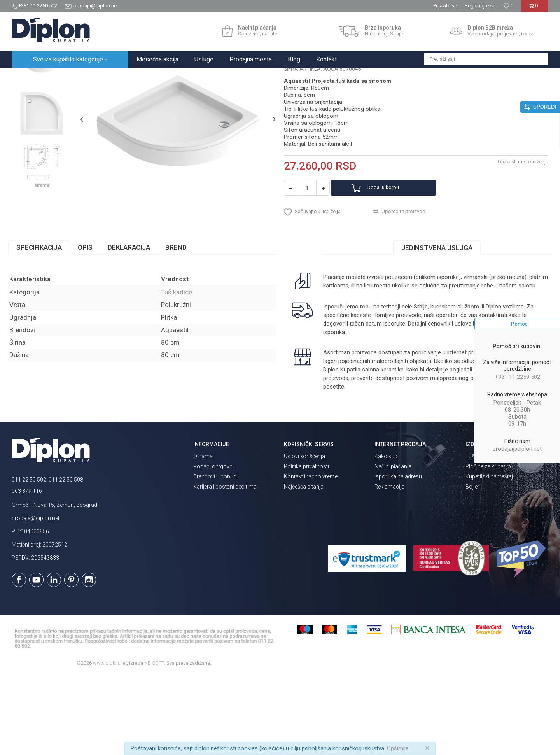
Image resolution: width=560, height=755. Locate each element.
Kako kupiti (388, 536)
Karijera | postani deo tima (225, 566)
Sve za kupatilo (69, 76)
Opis (89, 327)
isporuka (353, 412)
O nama (203, 536)
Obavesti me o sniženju (519, 235)
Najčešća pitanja (304, 566)
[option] (45, 134)
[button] (486, 59)
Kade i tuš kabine (111, 76)
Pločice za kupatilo (488, 546)
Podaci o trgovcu (214, 546)
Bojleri (473, 566)
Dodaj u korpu (394, 262)
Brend (180, 327)
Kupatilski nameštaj (489, 556)
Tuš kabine (479, 536)
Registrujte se (480, 6)
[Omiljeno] (508, 6)
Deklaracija (133, 327)
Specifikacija (43, 327)
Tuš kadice (148, 76)
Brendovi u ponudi (215, 556)
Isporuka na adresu (398, 556)
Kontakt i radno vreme (311, 556)
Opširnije (398, 748)
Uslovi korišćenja (304, 536)
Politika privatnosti (306, 546)
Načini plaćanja (393, 546)
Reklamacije (389, 566)
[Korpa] (535, 9)
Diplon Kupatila (29, 76)
